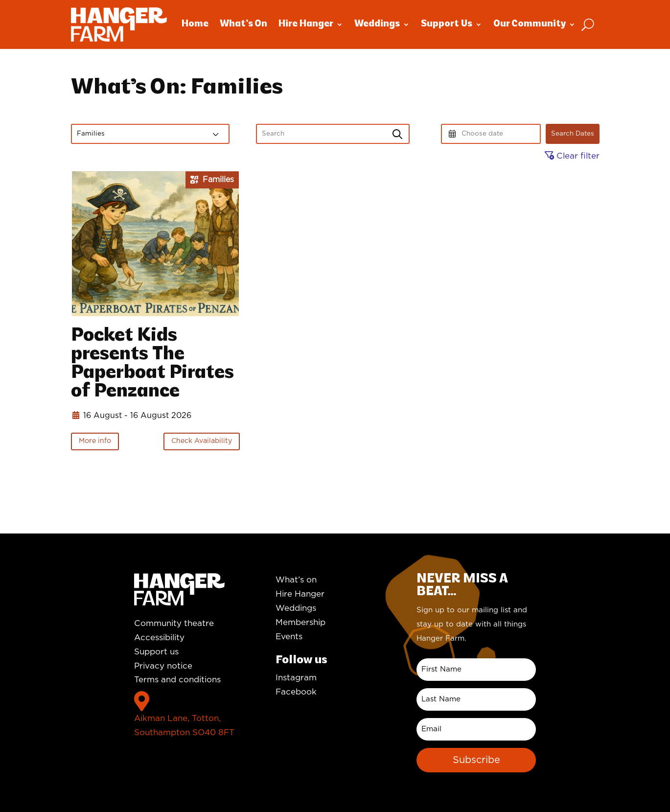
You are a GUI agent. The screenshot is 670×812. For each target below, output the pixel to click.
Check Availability (202, 441)
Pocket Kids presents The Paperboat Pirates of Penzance (152, 364)
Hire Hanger (306, 24)
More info (95, 441)
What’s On (243, 24)
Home (195, 24)
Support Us (447, 24)
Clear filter (572, 156)
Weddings (377, 24)
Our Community (530, 24)
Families (91, 134)
